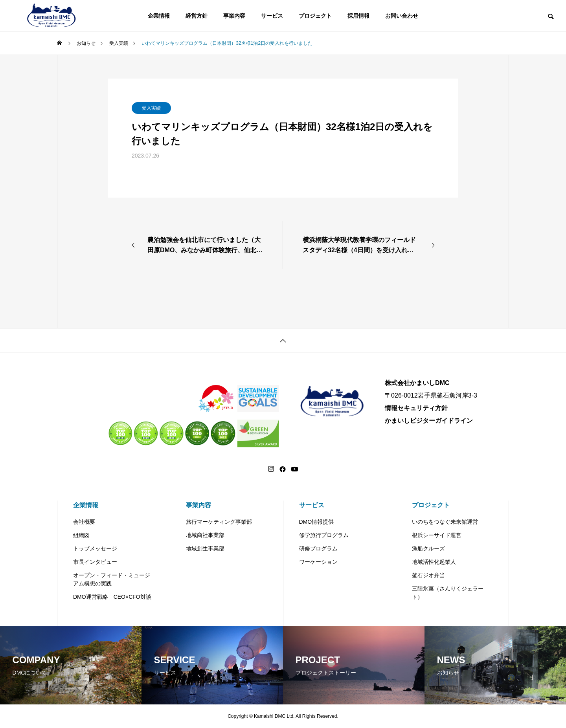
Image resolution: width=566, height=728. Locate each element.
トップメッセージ (95, 548)
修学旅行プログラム (324, 535)
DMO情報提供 (317, 522)
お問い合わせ (402, 16)
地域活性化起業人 (434, 562)
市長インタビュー (95, 562)
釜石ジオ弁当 (428, 575)
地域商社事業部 (205, 535)
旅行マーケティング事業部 (219, 522)
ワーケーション (318, 562)
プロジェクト (315, 16)
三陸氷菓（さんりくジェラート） (448, 593)
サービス (272, 16)
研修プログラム (318, 548)
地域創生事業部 (205, 548)
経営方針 (197, 16)
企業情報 (159, 16)
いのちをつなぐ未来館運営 (445, 522)
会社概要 (84, 522)
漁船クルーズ (428, 548)
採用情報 (358, 16)
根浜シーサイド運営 (437, 535)
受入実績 (151, 108)
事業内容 (234, 16)
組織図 (81, 535)
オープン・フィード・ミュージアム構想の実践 (112, 579)
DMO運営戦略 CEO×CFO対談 (112, 597)
